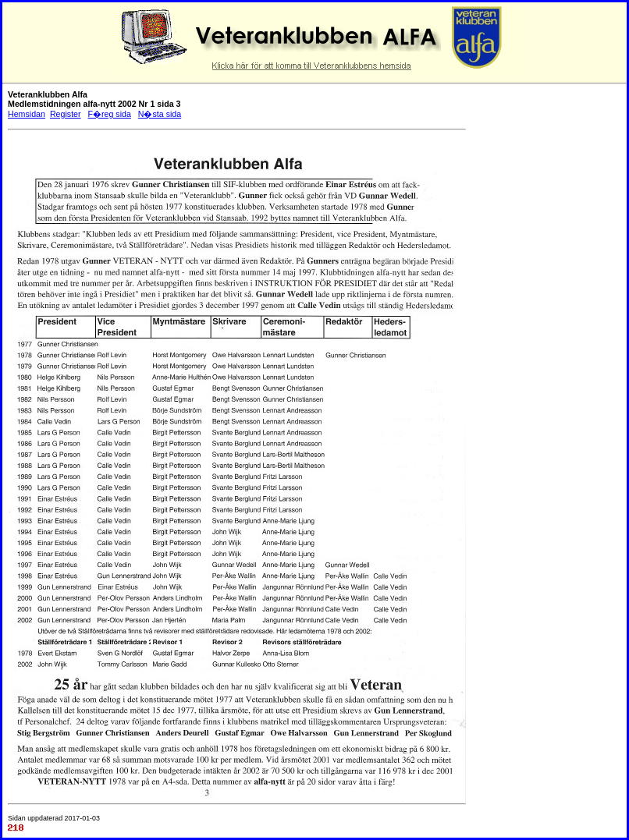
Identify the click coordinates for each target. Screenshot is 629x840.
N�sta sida (160, 114)
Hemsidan (27, 114)
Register (66, 114)
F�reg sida (109, 114)
